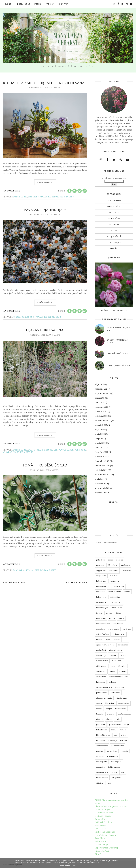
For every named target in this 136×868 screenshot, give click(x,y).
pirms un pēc (114, 629)
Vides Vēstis (100, 841)
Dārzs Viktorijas (102, 810)
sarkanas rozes (119, 634)
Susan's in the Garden (105, 835)
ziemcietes (27, 452)
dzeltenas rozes (124, 714)
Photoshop (110, 703)
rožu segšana (116, 762)
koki (116, 735)
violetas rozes (102, 772)
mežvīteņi (112, 740)
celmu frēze (101, 677)
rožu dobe (100, 592)
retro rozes (115, 693)
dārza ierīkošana (103, 624)
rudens (112, 618)
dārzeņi (99, 719)
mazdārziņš (101, 655)
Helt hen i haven (103, 816)
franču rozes (117, 602)
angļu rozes (101, 571)
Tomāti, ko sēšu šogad (45, 465)
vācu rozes (114, 576)
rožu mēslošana (103, 634)
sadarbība (100, 767)
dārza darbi (20, 197)
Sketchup (122, 666)
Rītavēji (98, 854)
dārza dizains (119, 586)
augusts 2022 (101, 425)
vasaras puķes (11, 452)
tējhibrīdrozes (114, 767)
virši (123, 772)
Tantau (117, 640)
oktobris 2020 (101, 484)
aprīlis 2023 (100, 398)
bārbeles (100, 714)
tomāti (53, 570)
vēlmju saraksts (114, 592)
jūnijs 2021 (100, 479)
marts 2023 (100, 402)
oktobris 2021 (101, 470)
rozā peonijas (113, 756)
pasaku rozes (102, 693)
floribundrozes (102, 602)
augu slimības (124, 703)
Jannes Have (101, 819)
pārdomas (127, 629)
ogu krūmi (114, 219)
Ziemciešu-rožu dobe (117, 353)
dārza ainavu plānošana (119, 677)
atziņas (109, 613)
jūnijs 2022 (100, 434)
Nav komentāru (11, 191)
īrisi (109, 783)
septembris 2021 (102, 475)
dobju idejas (36, 450)
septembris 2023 (103, 393)
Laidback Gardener (104, 822)
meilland (113, 655)
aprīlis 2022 (100, 443)
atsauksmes (123, 645)
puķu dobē (80, 450)
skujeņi (121, 618)
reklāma (123, 655)
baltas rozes (101, 597)
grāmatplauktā (115, 725)
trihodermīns (121, 698)
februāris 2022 (102, 452)
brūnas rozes (121, 709)
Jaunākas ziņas (15, 582)
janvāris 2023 (101, 411)
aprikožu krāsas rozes (105, 645)
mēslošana (101, 629)
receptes (100, 756)
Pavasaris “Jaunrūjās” (45, 210)
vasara (99, 703)
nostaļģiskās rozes (104, 687)
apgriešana (101, 671)
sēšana (30, 570)
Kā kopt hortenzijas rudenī (117, 341)
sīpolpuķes (58, 197)
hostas (114, 730)
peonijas (114, 225)
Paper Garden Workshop (107, 848)
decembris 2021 (102, 461)
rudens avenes (102, 661)
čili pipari (100, 783)
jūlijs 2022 (99, 429)
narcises (33, 197)
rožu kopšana (102, 762)
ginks (118, 719)
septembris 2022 (103, 420)
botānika (123, 671)
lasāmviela (114, 213)
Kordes (99, 613)
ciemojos (19, 317)
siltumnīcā (41, 570)
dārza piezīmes (116, 650)
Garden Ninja (101, 845)
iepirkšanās (118, 624)
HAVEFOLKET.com (104, 813)
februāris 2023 (102, 407)
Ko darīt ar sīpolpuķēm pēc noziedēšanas (45, 83)
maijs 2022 (100, 439)
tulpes (70, 197)
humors (123, 730)
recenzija (124, 751)
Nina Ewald (100, 825)
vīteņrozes (116, 778)
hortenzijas (114, 201)
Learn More (64, 866)
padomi (120, 560)
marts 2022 (100, 448)
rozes (114, 231)
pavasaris (45, 197)
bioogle (109, 709)
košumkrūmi (114, 207)
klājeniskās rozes (103, 735)
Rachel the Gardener (105, 832)
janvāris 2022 (101, 457)
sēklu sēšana (101, 666)
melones (112, 682)
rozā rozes (114, 581)
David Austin (117, 608)
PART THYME (101, 829)
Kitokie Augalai (102, 851)
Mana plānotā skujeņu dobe (118, 329)
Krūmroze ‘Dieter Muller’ (114, 310)
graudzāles (51, 450)
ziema (112, 666)
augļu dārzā (101, 650)
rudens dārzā (117, 661)
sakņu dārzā (114, 237)
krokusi (30, 317)
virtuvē (114, 772)
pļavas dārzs (66, 450)
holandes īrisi (102, 730)
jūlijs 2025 (99, 384)
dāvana (109, 719)
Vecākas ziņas (75, 582)
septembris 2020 (103, 488)
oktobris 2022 (101, 416)
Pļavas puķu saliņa (45, 330)
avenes (99, 709)
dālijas (118, 613)
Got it (76, 866)
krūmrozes (101, 682)
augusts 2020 (101, 493)
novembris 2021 (102, 466)
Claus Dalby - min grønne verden (111, 806)
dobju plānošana (103, 586)
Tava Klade (100, 838)
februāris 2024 (102, 389)
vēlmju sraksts (102, 778)
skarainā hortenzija (104, 698)
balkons (112, 671)
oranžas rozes (102, 746)
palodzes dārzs (118, 746)
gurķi (127, 725)
